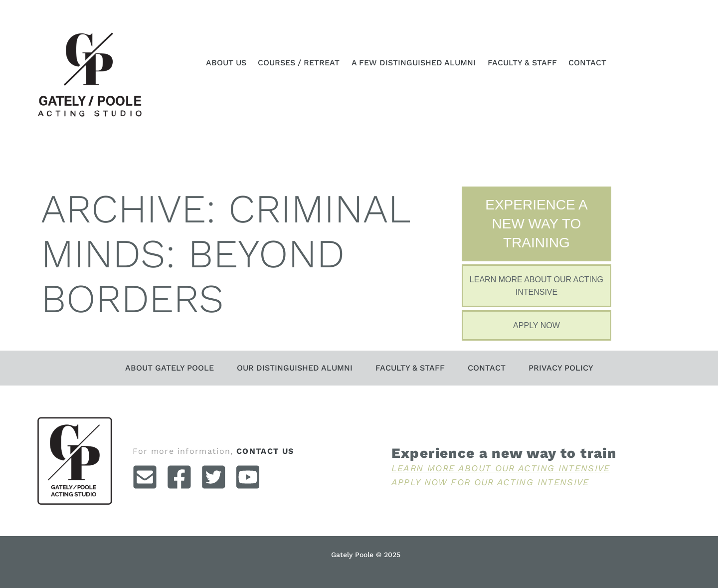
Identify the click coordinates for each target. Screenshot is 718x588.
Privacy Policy (561, 368)
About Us (226, 63)
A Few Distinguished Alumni (414, 63)
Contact (587, 63)
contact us (265, 451)
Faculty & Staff (522, 63)
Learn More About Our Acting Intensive (501, 468)
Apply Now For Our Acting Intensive (490, 482)
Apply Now (537, 325)
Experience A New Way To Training (536, 224)
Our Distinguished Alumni (295, 368)
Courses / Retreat (299, 63)
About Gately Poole (170, 368)
